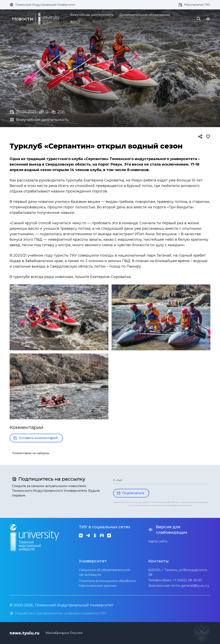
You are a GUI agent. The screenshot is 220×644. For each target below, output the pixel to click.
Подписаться (130, 493)
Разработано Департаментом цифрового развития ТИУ (58, 613)
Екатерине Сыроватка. (111, 277)
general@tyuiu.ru (195, 586)
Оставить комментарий (35, 438)
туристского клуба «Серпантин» (77, 159)
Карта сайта (158, 541)
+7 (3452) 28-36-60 (187, 580)
